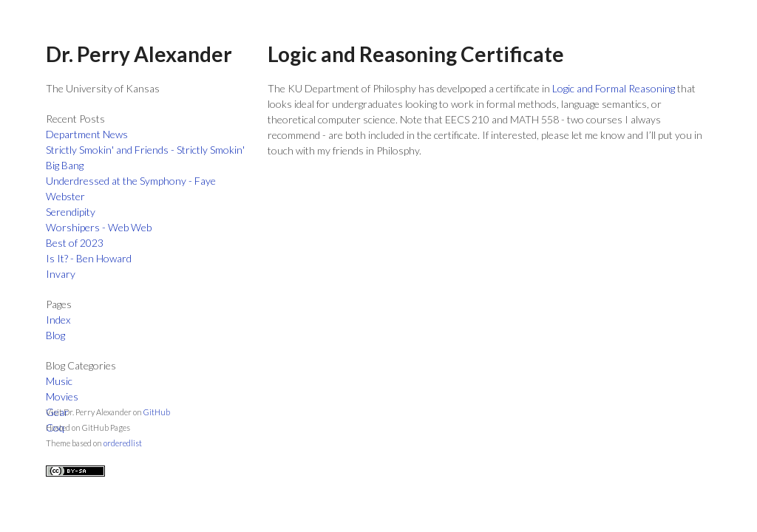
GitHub (157, 412)
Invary (61, 274)
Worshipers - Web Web (99, 227)
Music (59, 381)
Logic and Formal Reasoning (614, 88)
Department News (87, 134)
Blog (55, 335)
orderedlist (123, 443)
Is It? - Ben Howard (89, 258)
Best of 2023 (75, 243)
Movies (62, 396)
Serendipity (71, 212)
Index (58, 320)
